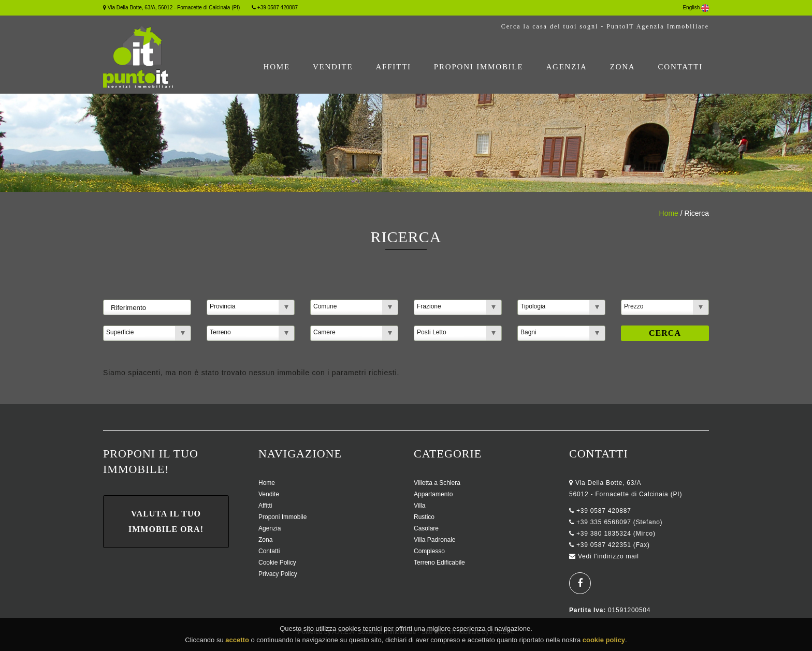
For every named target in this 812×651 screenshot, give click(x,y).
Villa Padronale (435, 540)
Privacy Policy (278, 574)
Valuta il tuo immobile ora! (166, 521)
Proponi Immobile (479, 67)
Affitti (393, 67)
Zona (623, 67)
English (696, 8)
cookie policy (604, 641)
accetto (237, 641)
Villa (419, 506)
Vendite (333, 67)
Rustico (424, 517)
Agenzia (566, 67)
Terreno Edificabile (439, 563)
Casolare (426, 528)
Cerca (665, 333)
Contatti (680, 67)
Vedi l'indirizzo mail (608, 556)
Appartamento (433, 494)
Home (277, 67)
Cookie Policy (277, 563)
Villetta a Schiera (437, 483)
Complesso (429, 551)
